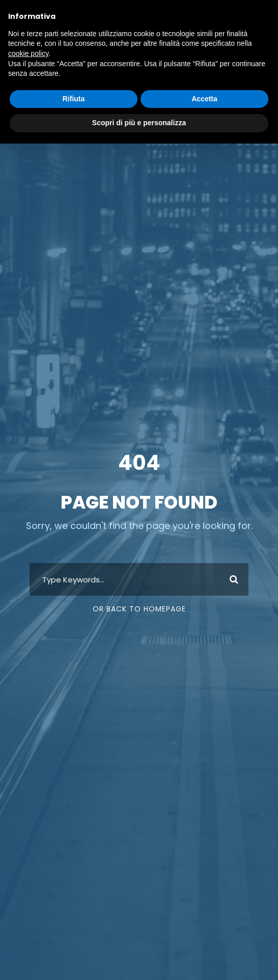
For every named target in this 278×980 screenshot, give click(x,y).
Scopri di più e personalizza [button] (139, 123)
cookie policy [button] (28, 53)
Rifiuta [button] (74, 99)
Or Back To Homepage (139, 609)
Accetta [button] (204, 99)
